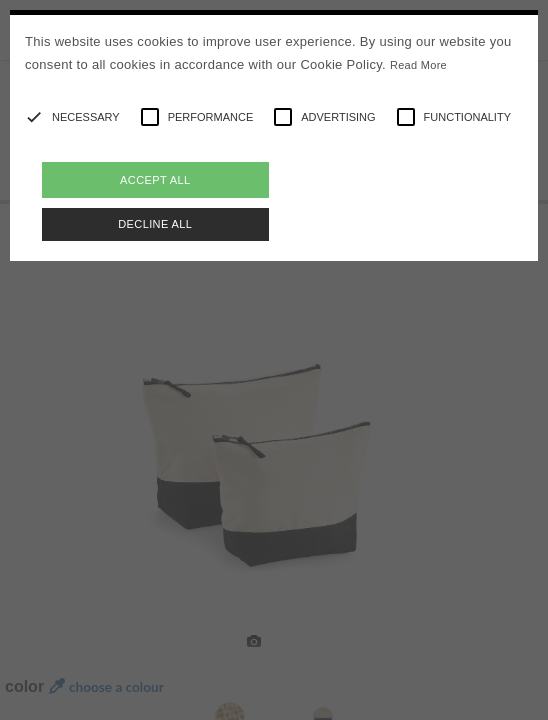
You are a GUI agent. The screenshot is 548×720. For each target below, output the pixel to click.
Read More (418, 65)
